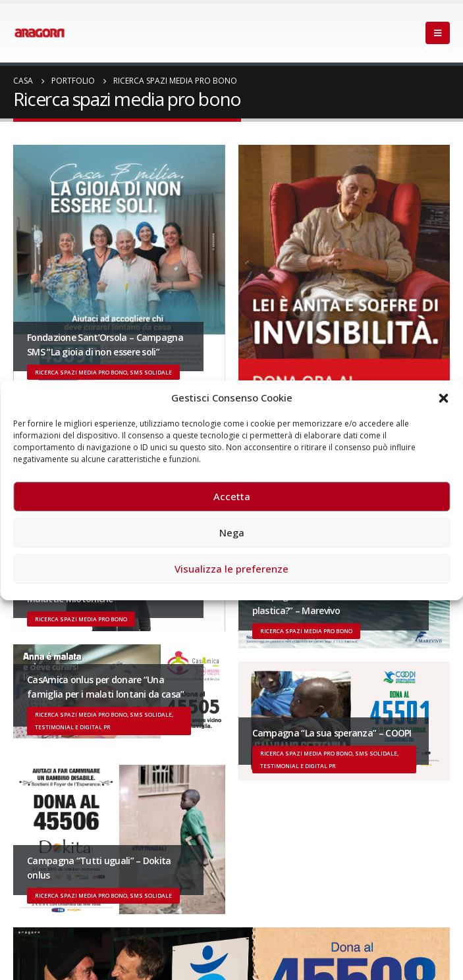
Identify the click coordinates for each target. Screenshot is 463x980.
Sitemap (40, 925)
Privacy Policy (98, 925)
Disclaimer (161, 925)
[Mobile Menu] (438, 33)
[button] (443, 398)
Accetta (232, 496)
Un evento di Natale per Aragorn (110, 715)
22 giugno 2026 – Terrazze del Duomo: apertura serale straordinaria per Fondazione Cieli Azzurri (222, 619)
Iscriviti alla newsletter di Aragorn (78, 799)
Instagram (97, 948)
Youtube (73, 948)
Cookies (213, 925)
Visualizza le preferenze (231, 569)
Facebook (24, 948)
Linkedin (122, 948)
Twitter (49, 948)
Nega (232, 532)
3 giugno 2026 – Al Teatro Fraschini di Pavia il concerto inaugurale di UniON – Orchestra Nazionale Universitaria (247, 672)
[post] (30, 629)
